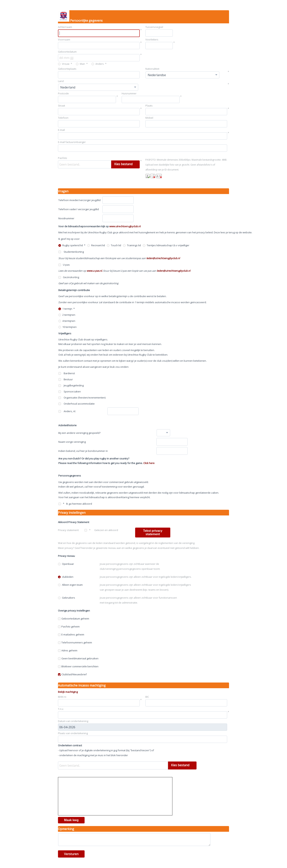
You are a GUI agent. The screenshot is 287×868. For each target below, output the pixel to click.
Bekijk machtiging (68, 692)
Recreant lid (96, 245)
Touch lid (114, 245)
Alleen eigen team (70, 585)
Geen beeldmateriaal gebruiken (78, 658)
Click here (149, 463)
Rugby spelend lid (71, 245)
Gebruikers (67, 598)
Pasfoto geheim (69, 627)
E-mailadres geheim (71, 634)
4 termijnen (67, 321)
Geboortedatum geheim (74, 619)
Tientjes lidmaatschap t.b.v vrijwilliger (166, 245)
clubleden (66, 577)
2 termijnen (67, 315)
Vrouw (64, 64)
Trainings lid (132, 245)
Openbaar (66, 564)
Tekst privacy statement (153, 532)
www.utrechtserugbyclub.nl (125, 226)
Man (80, 64)
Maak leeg (71, 820)
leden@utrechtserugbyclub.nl (163, 258)
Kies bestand (123, 164)
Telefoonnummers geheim (75, 642)
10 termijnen (67, 327)
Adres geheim (68, 650)
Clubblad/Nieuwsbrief (72, 674)
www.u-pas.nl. (95, 271)
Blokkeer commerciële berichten (78, 666)
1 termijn (65, 309)
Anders (98, 64)
